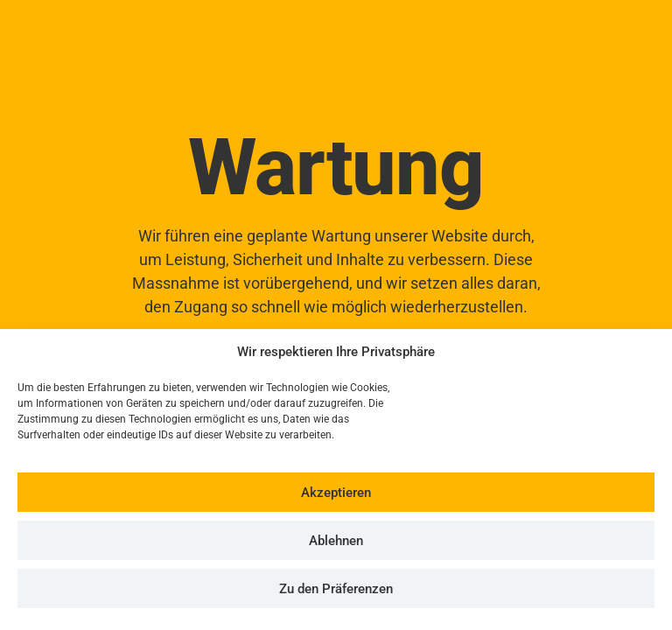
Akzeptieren (336, 493)
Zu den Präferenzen (336, 589)
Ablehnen (336, 541)
